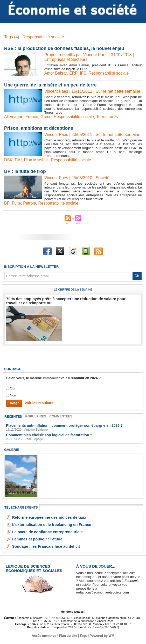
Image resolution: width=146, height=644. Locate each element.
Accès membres (45, 634)
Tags (83, 634)
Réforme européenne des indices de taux (45, 516)
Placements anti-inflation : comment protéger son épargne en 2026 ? (61, 425)
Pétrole (30, 203)
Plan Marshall (37, 160)
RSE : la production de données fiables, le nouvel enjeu (66, 48)
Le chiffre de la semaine (73, 290)
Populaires (35, 416)
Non (13, 395)
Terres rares (109, 117)
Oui (12, 388)
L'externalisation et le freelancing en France (47, 523)
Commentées (59, 416)
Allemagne (14, 117)
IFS (83, 73)
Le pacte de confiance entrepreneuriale (43, 530)
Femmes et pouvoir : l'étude (34, 538)
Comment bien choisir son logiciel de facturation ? (47, 434)
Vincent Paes (57, 91)
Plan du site (68, 634)
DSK (8, 160)
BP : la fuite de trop (26, 171)
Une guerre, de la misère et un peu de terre (51, 85)
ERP (74, 73)
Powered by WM (101, 634)
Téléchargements (21, 506)
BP (7, 203)
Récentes (13, 416)
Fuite (16, 203)
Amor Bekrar (56, 73)
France (33, 117)
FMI (19, 160)
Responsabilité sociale (109, 73)
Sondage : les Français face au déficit (42, 545)
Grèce (47, 117)
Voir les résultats (38, 403)
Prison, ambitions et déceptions (39, 128)
